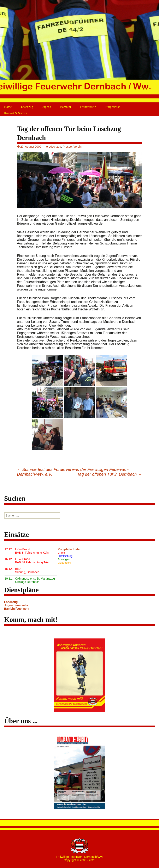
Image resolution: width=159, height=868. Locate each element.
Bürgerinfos (113, 107)
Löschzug (27, 107)
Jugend (47, 107)
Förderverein (88, 107)
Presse (67, 147)
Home (8, 107)
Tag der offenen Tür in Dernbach (110, 474)
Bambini (66, 107)
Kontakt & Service (16, 113)
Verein (77, 147)
